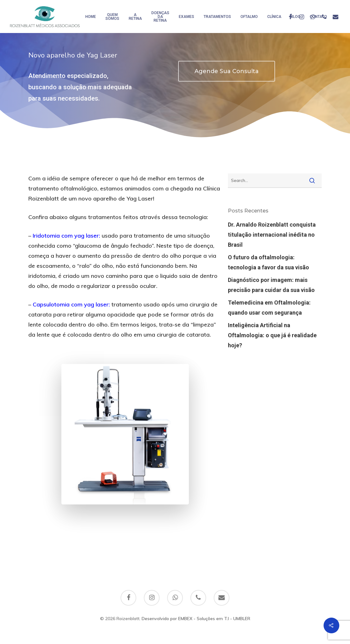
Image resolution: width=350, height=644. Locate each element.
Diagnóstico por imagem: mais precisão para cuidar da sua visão (271, 285)
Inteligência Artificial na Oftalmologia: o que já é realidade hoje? (272, 335)
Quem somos (112, 17)
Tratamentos (217, 17)
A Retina (135, 17)
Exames (186, 17)
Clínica (274, 17)
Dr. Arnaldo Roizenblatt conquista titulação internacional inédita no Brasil (272, 235)
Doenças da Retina (160, 17)
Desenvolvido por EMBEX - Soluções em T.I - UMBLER (196, 619)
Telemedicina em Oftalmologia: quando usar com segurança (269, 308)
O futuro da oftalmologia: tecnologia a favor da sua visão (268, 262)
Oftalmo (249, 17)
